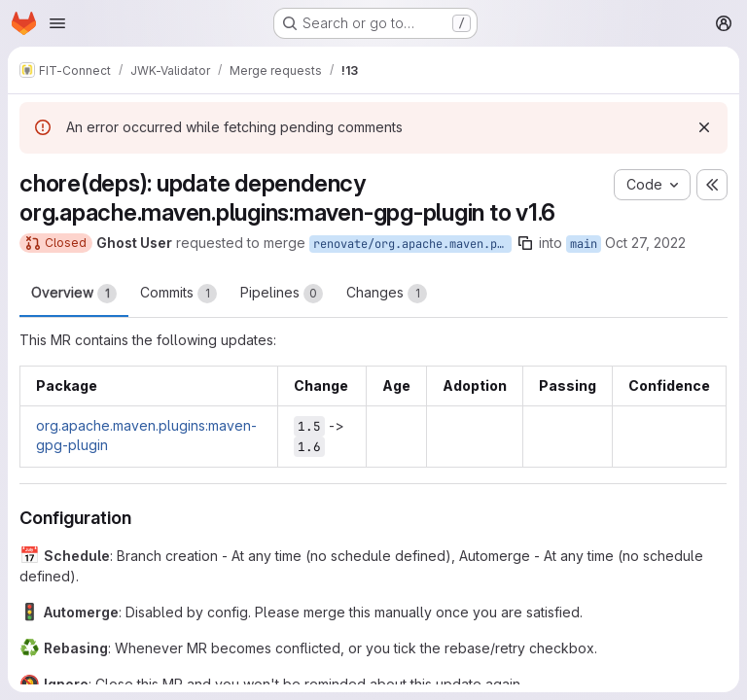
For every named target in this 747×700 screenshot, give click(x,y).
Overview (74, 294)
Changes (387, 294)
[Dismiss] (704, 127)
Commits (178, 294)
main (584, 244)
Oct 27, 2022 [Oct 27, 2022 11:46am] (645, 243)
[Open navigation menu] (57, 23)
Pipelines (282, 294)
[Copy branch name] (525, 243)
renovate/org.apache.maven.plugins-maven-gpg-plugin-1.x (412, 244)
